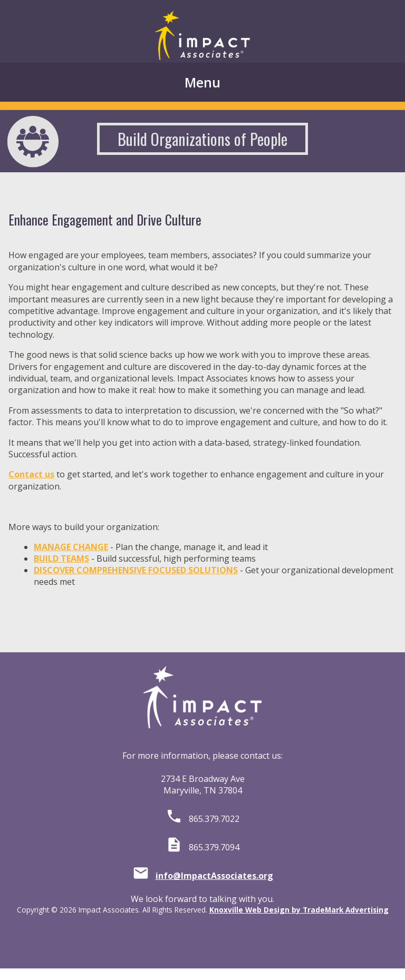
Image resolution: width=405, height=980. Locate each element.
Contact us (31, 474)
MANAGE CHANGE (71, 547)
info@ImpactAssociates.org (214, 876)
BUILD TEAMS (61, 558)
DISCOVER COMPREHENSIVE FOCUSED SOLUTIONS (136, 570)
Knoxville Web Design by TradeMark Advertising (299, 910)
